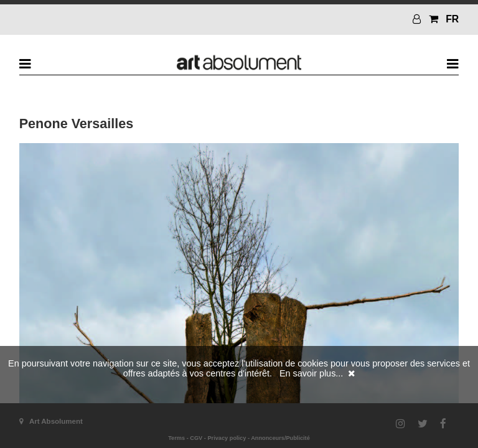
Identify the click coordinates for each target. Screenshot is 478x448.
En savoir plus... (311, 373)
